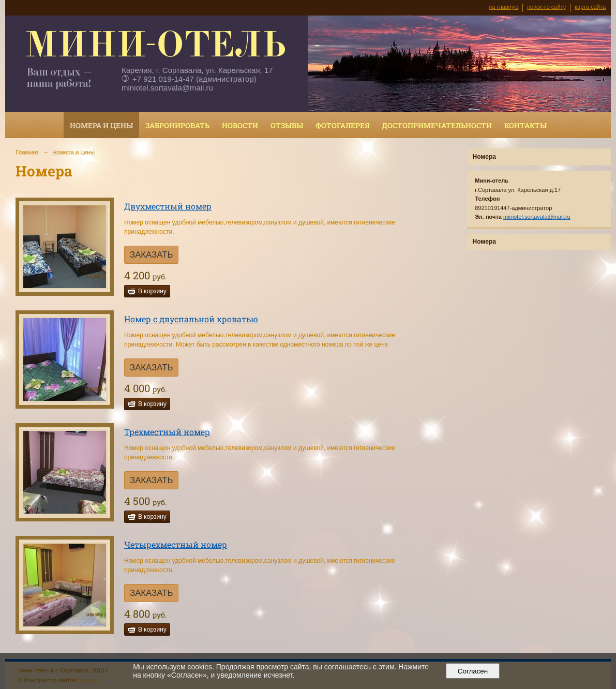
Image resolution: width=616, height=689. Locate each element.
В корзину (152, 291)
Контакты (525, 125)
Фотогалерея (342, 125)
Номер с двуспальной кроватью (191, 319)
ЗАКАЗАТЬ (151, 255)
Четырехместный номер (176, 544)
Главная (27, 152)
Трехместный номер (167, 432)
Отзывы (287, 125)
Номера (484, 157)
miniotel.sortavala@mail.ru (167, 88)
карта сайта (590, 7)
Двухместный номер (168, 206)
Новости (240, 125)
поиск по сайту (546, 7)
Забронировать (177, 125)
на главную (504, 7)
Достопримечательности (437, 125)
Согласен (472, 671)
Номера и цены (101, 125)
